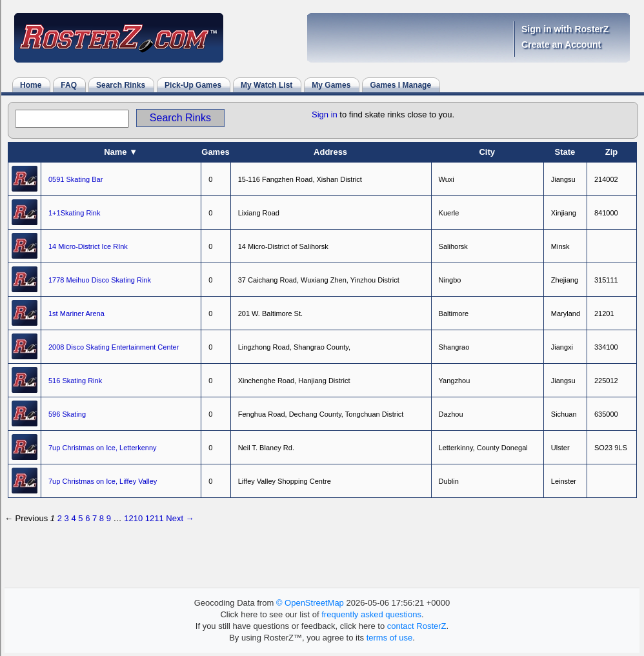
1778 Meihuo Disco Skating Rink (100, 280)
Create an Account (561, 45)
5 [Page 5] (80, 518)
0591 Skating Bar (75, 179)
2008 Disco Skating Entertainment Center (114, 347)
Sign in (325, 114)
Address (330, 152)
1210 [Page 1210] (133, 518)
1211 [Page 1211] (155, 518)
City (487, 152)
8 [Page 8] (102, 518)
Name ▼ (121, 152)
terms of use (390, 638)
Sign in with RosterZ (565, 29)
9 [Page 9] (109, 518)
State (565, 152)
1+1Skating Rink (74, 213)
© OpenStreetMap (310, 603)
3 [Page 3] (67, 518)
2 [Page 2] (60, 518)
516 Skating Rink (75, 381)
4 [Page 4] (73, 518)
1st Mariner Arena (76, 313)
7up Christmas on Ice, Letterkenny (103, 448)
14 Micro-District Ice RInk (88, 246)
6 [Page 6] (87, 518)
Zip (612, 152)
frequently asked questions (371, 614)
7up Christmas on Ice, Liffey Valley (103, 481)
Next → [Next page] (180, 518)
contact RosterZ (417, 626)
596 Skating (67, 414)
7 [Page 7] (95, 518)
